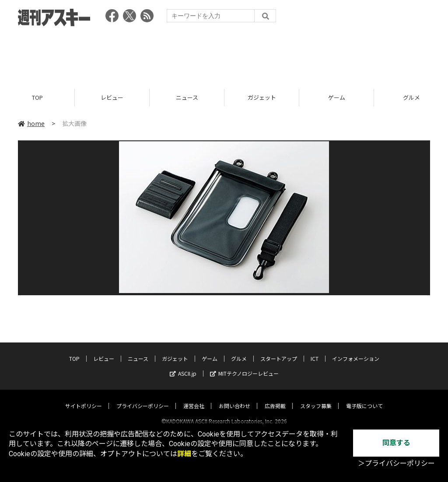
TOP (37, 97)
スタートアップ (279, 351)
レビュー (112, 97)
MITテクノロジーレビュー (244, 365)
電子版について (364, 398)
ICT (315, 351)
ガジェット (262, 97)
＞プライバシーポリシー (396, 463)
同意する (396, 443)
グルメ (239, 351)
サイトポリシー (84, 398)
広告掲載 (275, 398)
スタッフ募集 (316, 398)
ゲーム (337, 97)
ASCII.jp (183, 365)
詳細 (184, 454)
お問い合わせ (234, 398)
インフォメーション (356, 351)
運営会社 (194, 398)
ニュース (187, 97)
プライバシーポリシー (143, 398)
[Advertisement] (224, 55)
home (31, 123)
